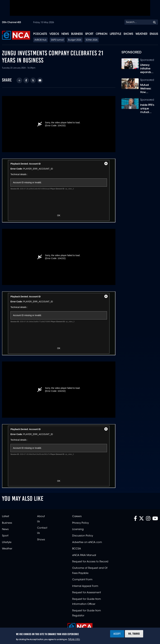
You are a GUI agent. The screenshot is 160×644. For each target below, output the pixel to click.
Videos (54, 34)
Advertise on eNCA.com (87, 542)
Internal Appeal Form (85, 586)
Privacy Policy (80, 523)
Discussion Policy (83, 536)
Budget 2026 (75, 40)
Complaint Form (82, 580)
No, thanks (134, 634)
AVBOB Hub (40, 40)
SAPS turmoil (57, 40)
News (65, 34)
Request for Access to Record (90, 562)
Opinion (102, 34)
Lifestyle (115, 34)
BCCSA (77, 549)
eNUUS (154, 34)
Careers (77, 516)
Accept (117, 634)
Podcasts (40, 34)
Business (77, 34)
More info (74, 639)
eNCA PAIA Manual (84, 555)
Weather (141, 34)
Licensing (78, 529)
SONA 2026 (92, 40)
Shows (128, 34)
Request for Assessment (87, 593)
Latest (6, 516)
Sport (89, 34)
